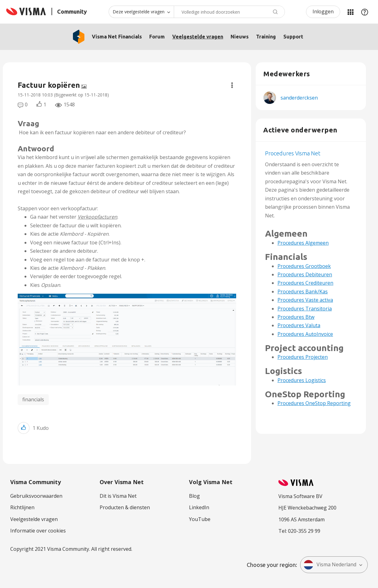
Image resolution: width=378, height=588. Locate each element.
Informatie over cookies (38, 531)
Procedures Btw (296, 317)
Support (293, 37)
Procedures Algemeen (303, 243)
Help (365, 12)
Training (266, 37)
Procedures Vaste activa (305, 300)
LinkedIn (199, 507)
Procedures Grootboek (304, 266)
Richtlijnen (22, 507)
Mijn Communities (350, 12)
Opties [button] (232, 85)
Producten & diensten (125, 507)
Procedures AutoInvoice (305, 334)
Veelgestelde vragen (198, 37)
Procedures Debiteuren (305, 274)
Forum (157, 37)
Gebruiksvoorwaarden (36, 496)
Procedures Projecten (303, 357)
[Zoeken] (229, 12)
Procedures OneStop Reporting (314, 403)
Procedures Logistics (302, 380)
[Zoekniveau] (141, 12)
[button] (127, 340)
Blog (194, 496)
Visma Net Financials (117, 37)
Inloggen (323, 11)
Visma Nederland (330, 565)
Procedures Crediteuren (305, 283)
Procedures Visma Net (293, 153)
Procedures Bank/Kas (303, 292)
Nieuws (240, 37)
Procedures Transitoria (305, 309)
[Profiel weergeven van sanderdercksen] (299, 98)
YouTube (200, 519)
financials (33, 399)
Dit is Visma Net (118, 496)
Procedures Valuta (299, 325)
